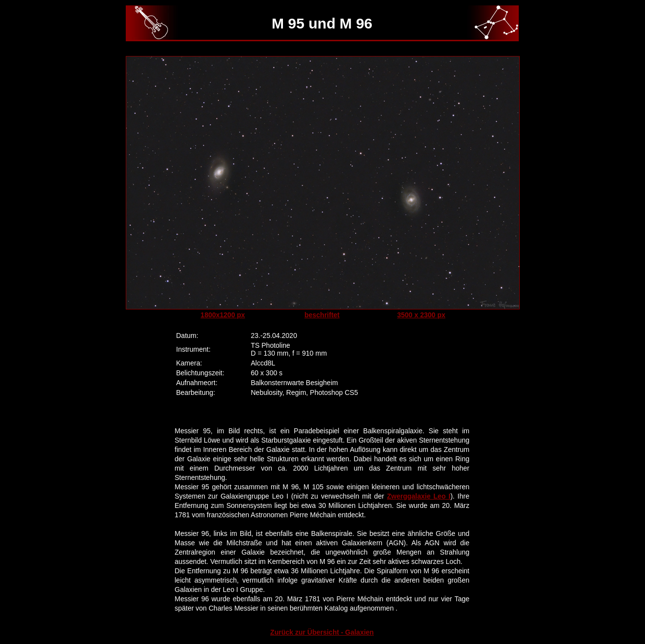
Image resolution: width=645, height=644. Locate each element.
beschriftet (322, 315)
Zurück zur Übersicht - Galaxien (322, 632)
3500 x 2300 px (421, 315)
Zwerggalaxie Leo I (419, 496)
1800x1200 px (223, 315)
